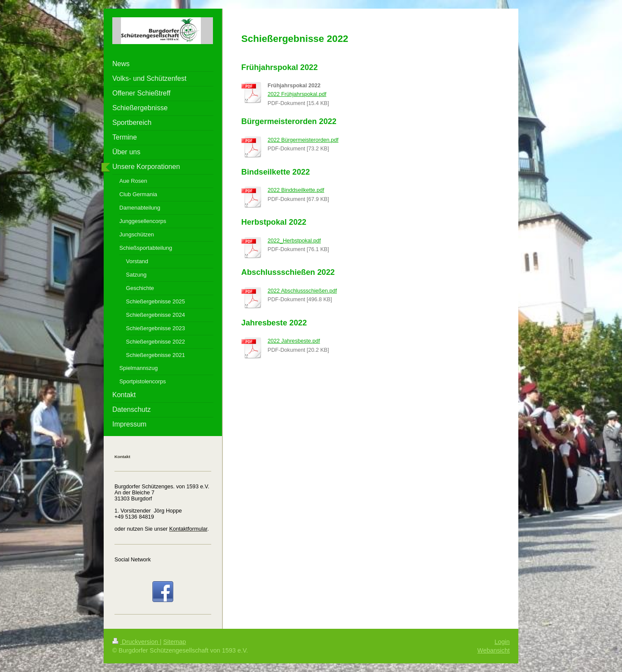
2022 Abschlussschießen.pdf (302, 291)
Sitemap (175, 642)
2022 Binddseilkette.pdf (296, 190)
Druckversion (136, 642)
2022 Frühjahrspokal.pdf (297, 94)
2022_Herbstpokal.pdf (294, 241)
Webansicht (493, 650)
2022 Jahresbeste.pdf (294, 341)
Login (502, 642)
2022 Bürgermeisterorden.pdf (303, 140)
